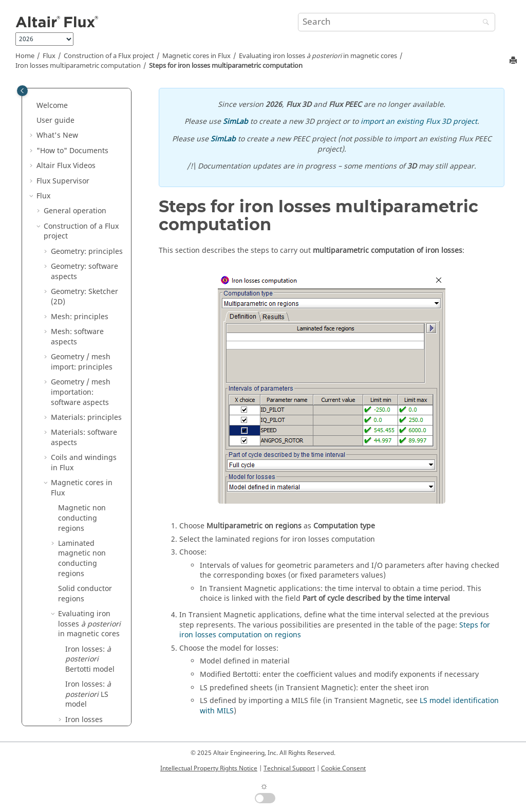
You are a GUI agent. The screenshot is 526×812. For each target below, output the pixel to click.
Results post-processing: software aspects (87, 544)
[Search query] (397, 22)
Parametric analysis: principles (86, 574)
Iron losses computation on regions (92, 167)
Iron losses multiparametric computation (78, 66)
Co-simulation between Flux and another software (83, 644)
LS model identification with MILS (88, 363)
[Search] (483, 23)
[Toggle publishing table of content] (22, 91)
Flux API (57, 700)
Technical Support (289, 768)
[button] (61, 121)
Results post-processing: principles (73, 509)
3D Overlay (62, 685)
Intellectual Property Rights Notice (209, 768)
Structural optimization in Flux (85, 428)
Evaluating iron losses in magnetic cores (318, 56)
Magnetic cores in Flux (196, 56)
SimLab (236, 122)
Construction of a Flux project (109, 56)
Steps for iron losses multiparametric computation (226, 66)
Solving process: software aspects (80, 479)
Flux (49, 56)
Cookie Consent (343, 768)
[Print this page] (514, 61)
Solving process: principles (79, 454)
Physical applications (80, 594)
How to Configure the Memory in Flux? (80, 720)
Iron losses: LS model (88, 131)
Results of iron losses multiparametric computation (99, 287)
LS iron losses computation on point (92, 327)
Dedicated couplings (79, 670)
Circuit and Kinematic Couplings (81, 615)
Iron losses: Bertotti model (90, 96)
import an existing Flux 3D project (419, 122)
